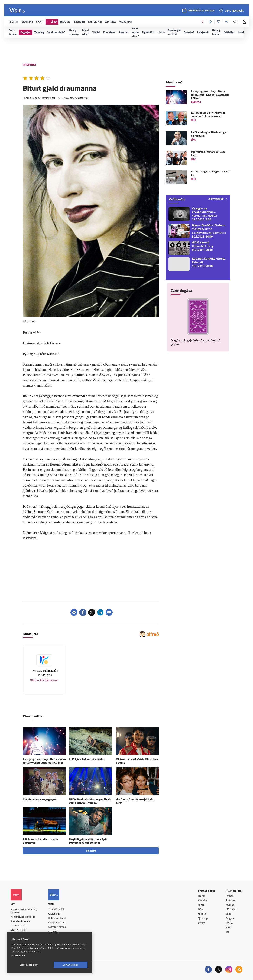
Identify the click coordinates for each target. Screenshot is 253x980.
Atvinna (230, 905)
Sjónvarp (203, 919)
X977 (229, 928)
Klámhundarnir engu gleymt (40, 800)
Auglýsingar (54, 914)
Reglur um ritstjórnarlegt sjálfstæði (24, 911)
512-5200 (59, 909)
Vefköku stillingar (29, 965)
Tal (227, 932)
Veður (229, 914)
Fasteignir (231, 901)
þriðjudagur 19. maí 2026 (201, 11)
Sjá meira (91, 851)
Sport (201, 905)
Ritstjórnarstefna (57, 923)
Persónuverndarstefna (23, 917)
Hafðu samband (57, 918)
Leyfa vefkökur (71, 965)
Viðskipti (203, 901)
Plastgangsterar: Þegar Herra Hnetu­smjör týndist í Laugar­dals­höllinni (210, 95)
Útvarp (202, 923)
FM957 (230, 923)
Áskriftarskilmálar (58, 927)
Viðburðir (231, 910)
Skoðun (202, 914)
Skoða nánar (18, 956)
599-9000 (21, 930)
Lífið (200, 910)
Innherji (230, 896)
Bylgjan (230, 919)
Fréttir (201, 896)
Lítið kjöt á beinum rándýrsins (87, 760)
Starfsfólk (53, 932)
